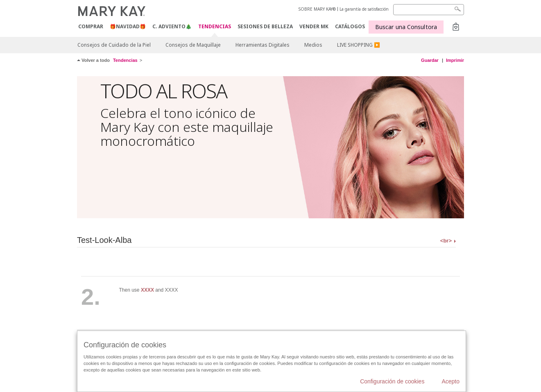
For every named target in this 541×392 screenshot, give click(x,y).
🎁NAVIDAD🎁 (128, 26)
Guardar (430, 60)
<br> (446, 241)
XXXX (147, 290)
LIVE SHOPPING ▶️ (359, 45)
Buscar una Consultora (406, 27)
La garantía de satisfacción (364, 9)
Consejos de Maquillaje (193, 45)
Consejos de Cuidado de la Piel (114, 45)
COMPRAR (91, 26)
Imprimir (455, 60)
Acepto (450, 381)
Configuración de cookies (392, 381)
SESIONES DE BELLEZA (265, 26)
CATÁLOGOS (350, 26)
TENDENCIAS (215, 27)
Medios (313, 45)
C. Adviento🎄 (172, 26)
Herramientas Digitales (263, 45)
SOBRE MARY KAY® (317, 9)
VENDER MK (314, 26)
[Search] (429, 10)
